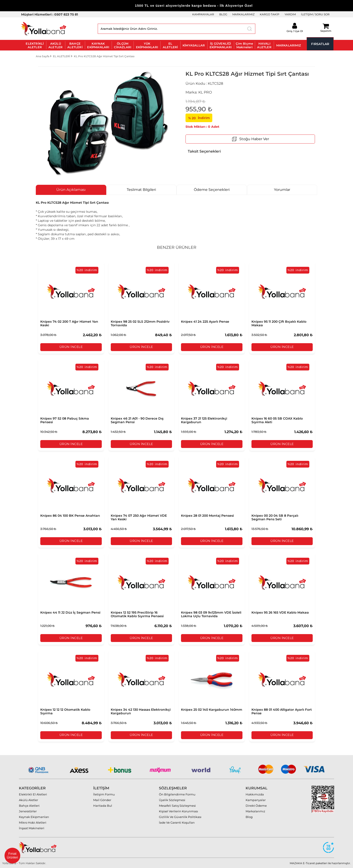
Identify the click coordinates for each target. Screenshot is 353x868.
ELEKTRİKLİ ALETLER (35, 45)
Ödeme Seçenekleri (212, 190)
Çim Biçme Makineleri (244, 45)
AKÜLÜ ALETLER (55, 45)
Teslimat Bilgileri (141, 190)
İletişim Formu (104, 794)
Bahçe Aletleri (29, 805)
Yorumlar (282, 190)
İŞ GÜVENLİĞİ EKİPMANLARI (221, 45)
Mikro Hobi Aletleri (33, 822)
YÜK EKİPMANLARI (147, 45)
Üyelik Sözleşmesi (172, 799)
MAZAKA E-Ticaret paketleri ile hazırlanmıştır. (320, 863)
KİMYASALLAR (194, 45)
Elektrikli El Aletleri (33, 794)
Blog (249, 816)
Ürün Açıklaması (71, 190)
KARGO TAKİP (270, 14)
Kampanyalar (256, 799)
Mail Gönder (102, 799)
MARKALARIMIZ (243, 14)
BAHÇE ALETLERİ (75, 45)
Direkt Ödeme (256, 805)
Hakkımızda (255, 794)
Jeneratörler (28, 811)
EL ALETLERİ (170, 45)
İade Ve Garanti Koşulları (177, 822)
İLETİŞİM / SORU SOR (315, 14)
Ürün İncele (71, 347)
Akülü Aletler (28, 799)
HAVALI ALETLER (264, 45)
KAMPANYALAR (203, 14)
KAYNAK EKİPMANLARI (98, 45)
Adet (215, 127)
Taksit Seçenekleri (204, 151)
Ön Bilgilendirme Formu (177, 794)
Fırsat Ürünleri (12, 855)
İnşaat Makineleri (32, 828)
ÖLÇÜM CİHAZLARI (123, 45)
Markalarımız (255, 811)
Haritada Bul (103, 805)
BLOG (223, 14)
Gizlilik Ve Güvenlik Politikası (180, 816)
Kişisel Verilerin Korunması (179, 811)
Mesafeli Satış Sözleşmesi (177, 805)
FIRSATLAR (320, 44)
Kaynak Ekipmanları (34, 816)
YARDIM (290, 14)
